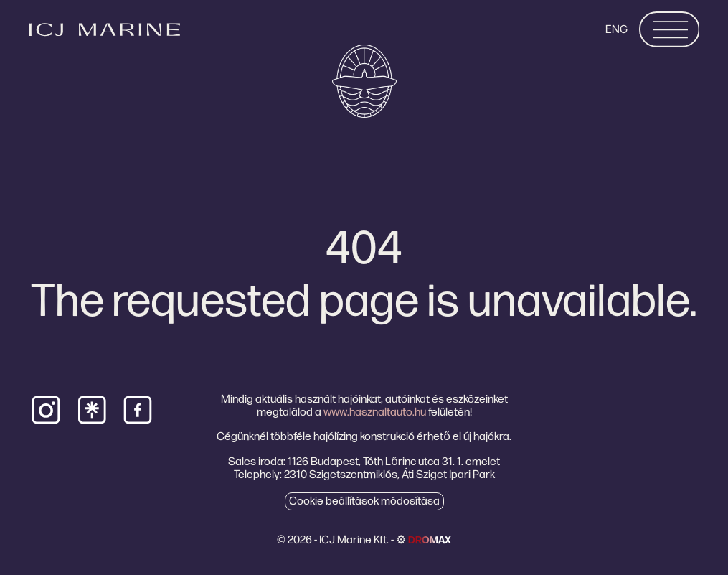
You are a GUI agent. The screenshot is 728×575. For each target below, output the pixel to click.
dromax (430, 540)
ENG (616, 29)
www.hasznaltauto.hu (375, 412)
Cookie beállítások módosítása (364, 501)
